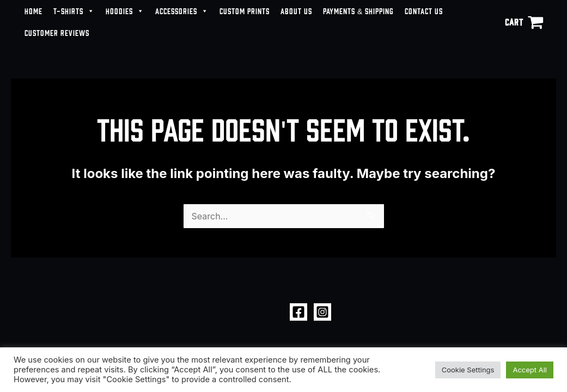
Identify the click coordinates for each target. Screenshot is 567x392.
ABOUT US (296, 11)
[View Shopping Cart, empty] (524, 22)
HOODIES (125, 11)
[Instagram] (322, 312)
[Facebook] (298, 312)
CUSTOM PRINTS (245, 11)
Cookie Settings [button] (468, 370)
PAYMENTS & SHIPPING (358, 11)
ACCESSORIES (182, 11)
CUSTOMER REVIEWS (57, 32)
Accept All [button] (530, 370)
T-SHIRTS (74, 11)
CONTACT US (424, 11)
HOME (33, 11)
